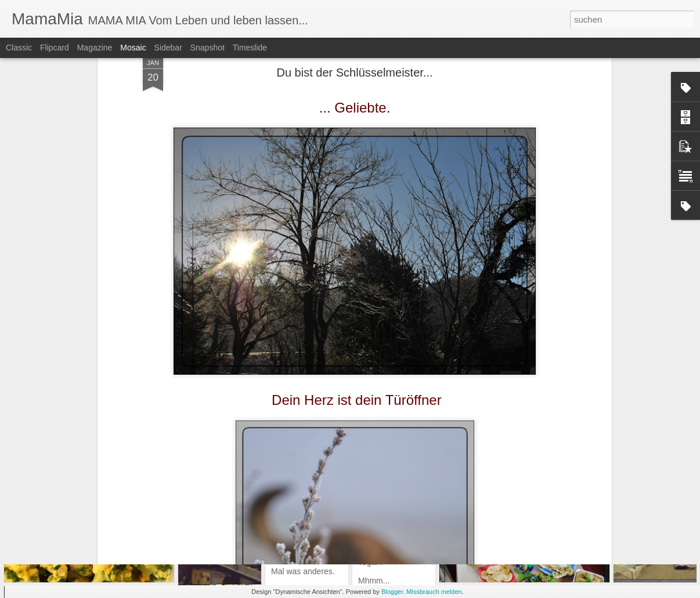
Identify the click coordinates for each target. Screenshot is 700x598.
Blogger (392, 592)
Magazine (95, 48)
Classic (19, 48)
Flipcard (55, 48)
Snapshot (208, 48)
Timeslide (250, 48)
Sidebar (168, 48)
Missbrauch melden (434, 592)
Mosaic (133, 48)
